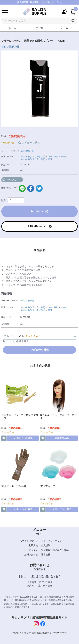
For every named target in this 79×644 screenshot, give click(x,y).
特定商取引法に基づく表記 (55, 550)
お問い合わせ (31, 554)
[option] (39, 89)
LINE (22, 188)
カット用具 (53, 157)
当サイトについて (29, 541)
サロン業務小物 (10, 47)
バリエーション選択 (23, 438)
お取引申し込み (62, 438)
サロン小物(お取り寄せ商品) (33, 157)
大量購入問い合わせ (36, 226)
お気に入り (11, 180)
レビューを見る (31, 143)
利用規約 (33, 545)
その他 (64, 157)
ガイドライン (31, 550)
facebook (31, 188)
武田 (50, 159)
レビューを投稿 (39, 350)
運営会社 (46, 554)
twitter (39, 188)
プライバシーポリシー (53, 541)
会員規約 (46, 545)
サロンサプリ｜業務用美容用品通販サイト (39, 618)
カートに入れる (39, 211)
